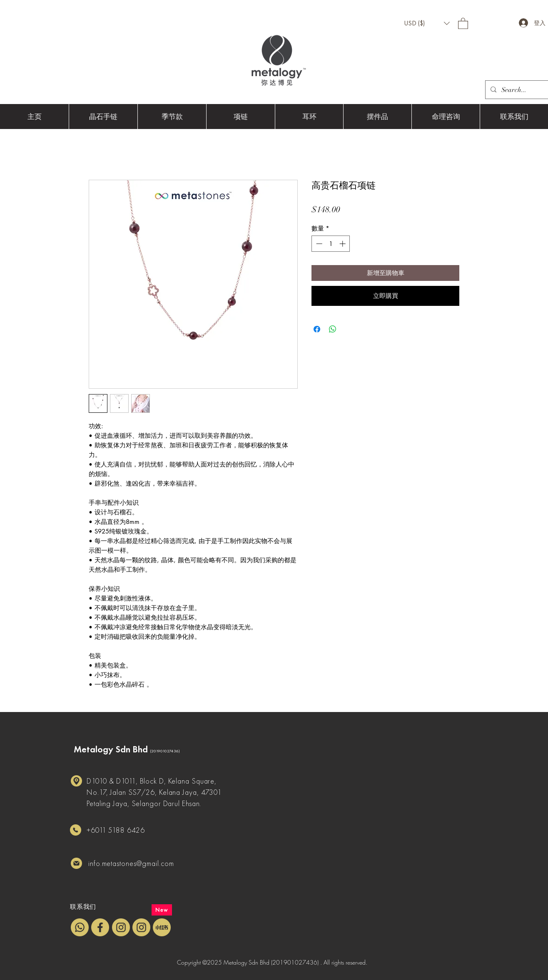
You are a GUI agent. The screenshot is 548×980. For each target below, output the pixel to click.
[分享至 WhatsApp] (333, 329)
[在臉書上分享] (317, 329)
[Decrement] (318, 244)
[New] (162, 910)
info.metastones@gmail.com (131, 863)
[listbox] (427, 23)
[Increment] (343, 244)
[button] (427, 23)
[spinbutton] (331, 244)
